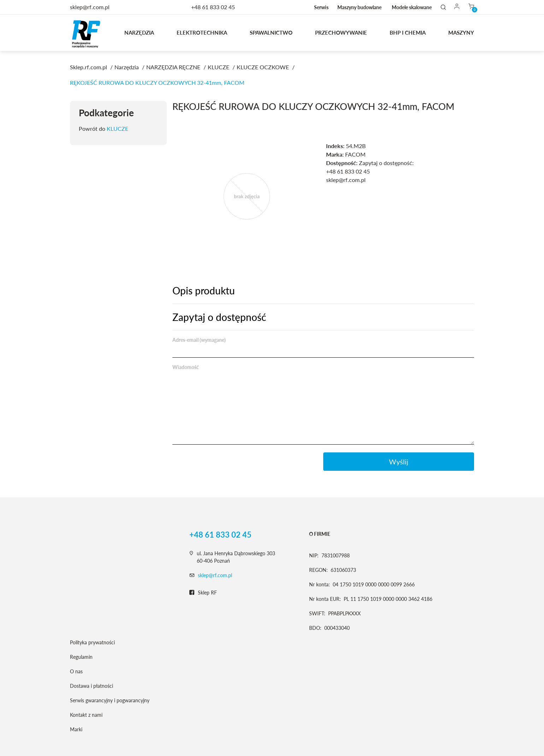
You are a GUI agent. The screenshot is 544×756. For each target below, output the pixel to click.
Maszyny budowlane (359, 7)
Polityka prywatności (92, 642)
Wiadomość (186, 367)
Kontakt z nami (86, 715)
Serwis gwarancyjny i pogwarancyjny (110, 700)
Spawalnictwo (271, 33)
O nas (76, 671)
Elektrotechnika (202, 33)
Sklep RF (203, 593)
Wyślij (399, 462)
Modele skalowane (412, 7)
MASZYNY (461, 33)
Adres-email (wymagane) (199, 340)
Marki (76, 729)
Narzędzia (139, 33)
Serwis (321, 7)
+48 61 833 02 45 (213, 7)
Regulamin (81, 657)
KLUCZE (117, 128)
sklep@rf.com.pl (215, 575)
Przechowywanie (341, 33)
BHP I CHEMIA (408, 33)
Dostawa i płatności (91, 686)
